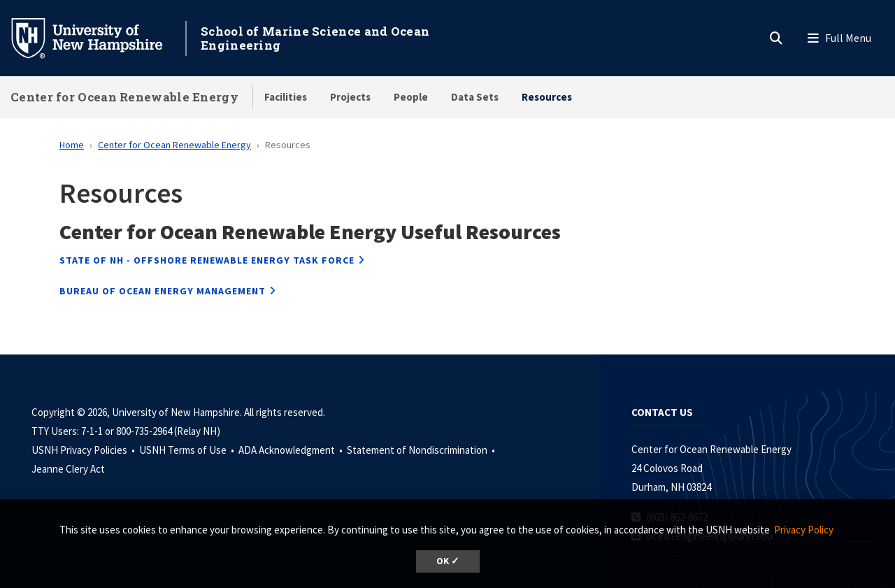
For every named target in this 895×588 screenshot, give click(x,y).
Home (72, 145)
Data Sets (475, 97)
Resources (547, 97)
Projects (350, 97)
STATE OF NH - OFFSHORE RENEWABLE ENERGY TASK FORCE (207, 260)
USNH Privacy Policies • (84, 450)
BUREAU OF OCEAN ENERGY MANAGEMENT (163, 291)
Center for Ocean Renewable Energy (124, 97)
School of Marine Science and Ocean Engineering (315, 38)
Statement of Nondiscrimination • (422, 450)
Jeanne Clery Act (68, 469)
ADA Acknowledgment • (292, 450)
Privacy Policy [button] (804, 530)
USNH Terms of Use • (188, 450)
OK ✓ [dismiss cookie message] (448, 561)
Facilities (286, 97)
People (411, 97)
